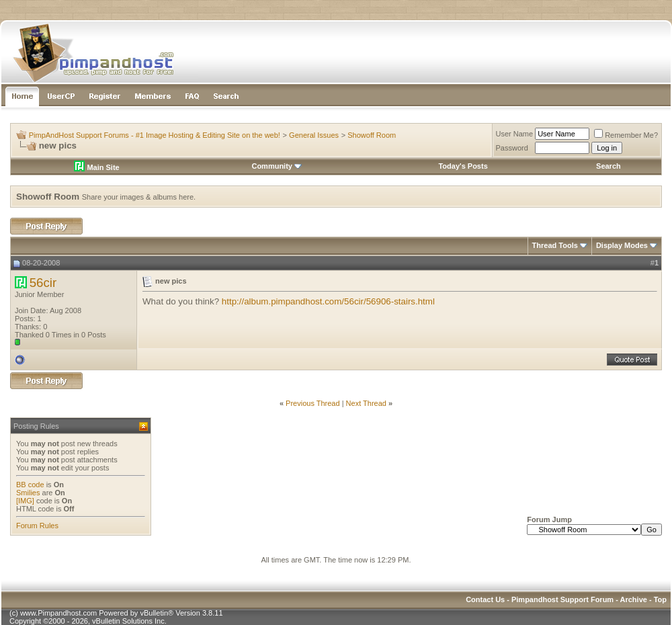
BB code (30, 485)
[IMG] (25, 501)
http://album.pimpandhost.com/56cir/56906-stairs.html (328, 301)
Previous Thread (313, 403)
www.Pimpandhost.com (58, 613)
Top (660, 599)
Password (512, 148)
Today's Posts (463, 166)
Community (277, 166)
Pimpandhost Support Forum (562, 599)
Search (608, 166)
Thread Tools (555, 245)
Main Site (96, 167)
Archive (634, 599)
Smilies (28, 493)
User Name (515, 134)
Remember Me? (626, 135)
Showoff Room (372, 135)
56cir (43, 283)
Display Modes (622, 245)
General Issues (314, 135)
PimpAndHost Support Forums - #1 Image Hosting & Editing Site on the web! (155, 135)
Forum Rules (37, 526)
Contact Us (485, 599)
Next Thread (366, 403)
